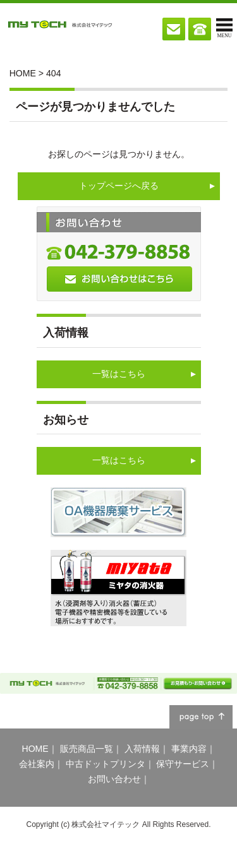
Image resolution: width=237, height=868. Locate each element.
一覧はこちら (119, 374)
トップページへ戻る (119, 186)
